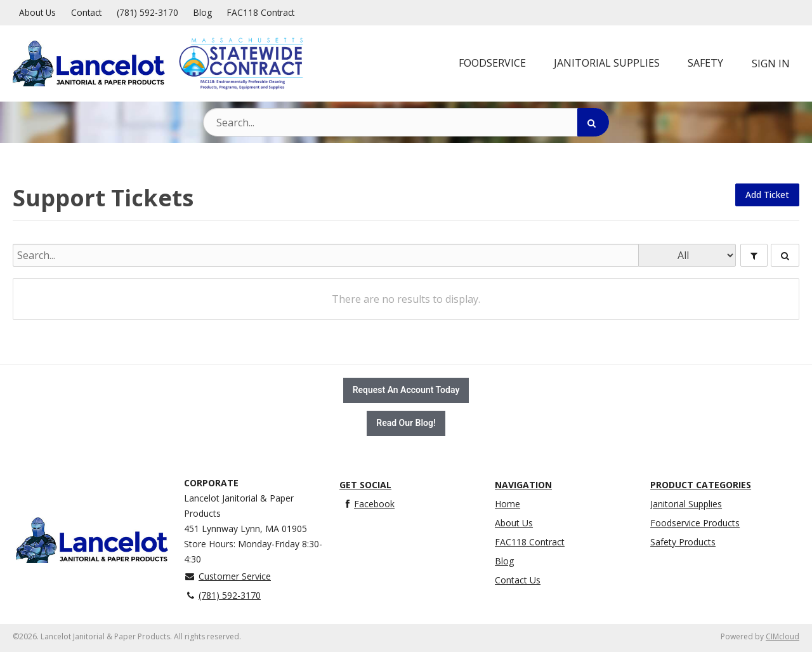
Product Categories (701, 485)
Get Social (365, 485)
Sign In (771, 63)
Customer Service (227, 576)
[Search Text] (406, 122)
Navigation (523, 485)
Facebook (367, 504)
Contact (86, 12)
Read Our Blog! (406, 423)
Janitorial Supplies (686, 504)
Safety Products (683, 542)
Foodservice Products (695, 523)
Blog (203, 12)
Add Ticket (767, 195)
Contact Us (518, 580)
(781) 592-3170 (147, 12)
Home (507, 504)
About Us (37, 12)
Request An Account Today (406, 390)
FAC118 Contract (261, 12)
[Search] (593, 122)
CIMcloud (783, 636)
